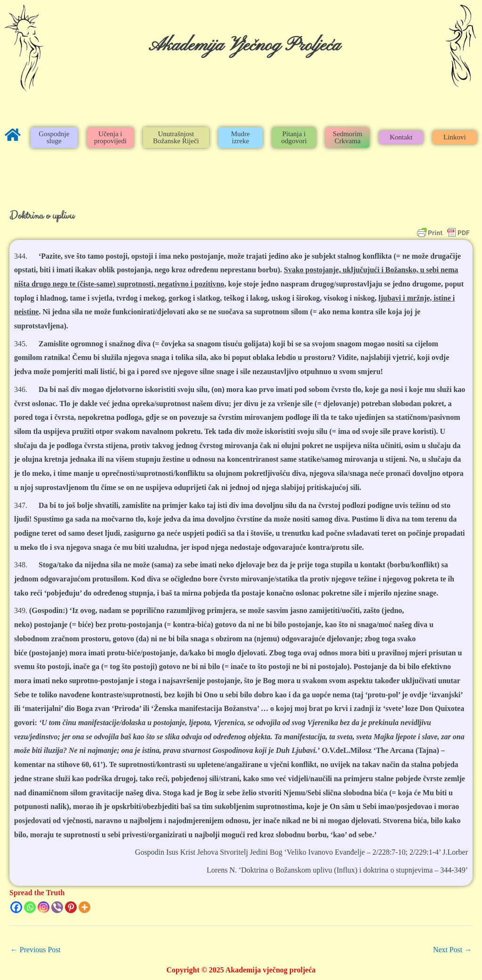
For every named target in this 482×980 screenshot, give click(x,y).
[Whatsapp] (30, 907)
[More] (84, 907)
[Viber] (57, 907)
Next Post (452, 950)
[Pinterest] (71, 907)
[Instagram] (44, 907)
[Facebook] (16, 907)
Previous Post (36, 950)
